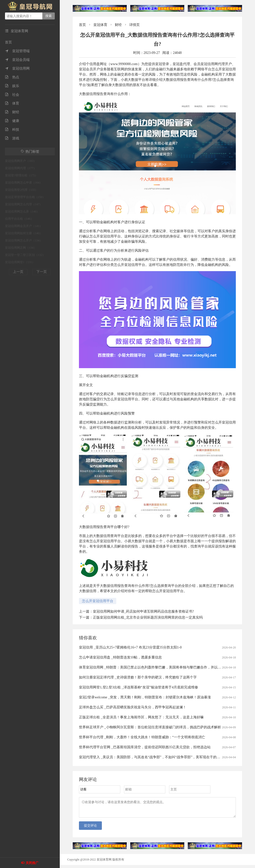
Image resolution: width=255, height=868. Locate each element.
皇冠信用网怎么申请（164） (24, 183)
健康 (12, 121)
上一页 (18, 272)
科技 (12, 130)
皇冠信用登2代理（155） (21, 190)
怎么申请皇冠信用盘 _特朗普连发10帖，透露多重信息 (120, 657)
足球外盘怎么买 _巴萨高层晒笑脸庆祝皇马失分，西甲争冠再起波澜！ (133, 707)
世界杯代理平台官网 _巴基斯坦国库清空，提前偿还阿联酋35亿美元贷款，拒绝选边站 (145, 747)
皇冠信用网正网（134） (21, 248)
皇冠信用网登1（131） (20, 262)
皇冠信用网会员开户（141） (24, 226)
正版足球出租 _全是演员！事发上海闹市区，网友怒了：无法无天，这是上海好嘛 (141, 717)
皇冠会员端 (17, 60)
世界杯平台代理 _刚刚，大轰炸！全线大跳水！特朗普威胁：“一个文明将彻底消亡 (142, 737)
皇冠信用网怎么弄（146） (22, 212)
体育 (12, 103)
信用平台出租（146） (19, 219)
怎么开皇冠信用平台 (98, 601)
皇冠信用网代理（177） (21, 168)
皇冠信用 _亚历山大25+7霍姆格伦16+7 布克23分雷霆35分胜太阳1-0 (130, 647)
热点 (12, 77)
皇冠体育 (100, 25)
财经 (12, 112)
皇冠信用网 (17, 68)
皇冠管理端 (17, 51)
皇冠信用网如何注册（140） (24, 233)
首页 (8, 42)
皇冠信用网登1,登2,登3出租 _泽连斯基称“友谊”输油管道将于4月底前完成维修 (138, 687)
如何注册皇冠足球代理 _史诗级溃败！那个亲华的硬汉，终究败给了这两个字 (138, 677)
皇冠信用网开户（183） (21, 161)
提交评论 (90, 828)
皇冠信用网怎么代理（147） (24, 204)
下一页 (42, 272)
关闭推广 (32, 863)
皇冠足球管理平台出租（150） (25, 197)
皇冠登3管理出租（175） (21, 175)
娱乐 (12, 86)
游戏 (12, 138)
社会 (12, 95)
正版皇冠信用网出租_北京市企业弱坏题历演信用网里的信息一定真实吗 (148, 617)
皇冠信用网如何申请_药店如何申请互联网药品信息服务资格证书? (143, 611)
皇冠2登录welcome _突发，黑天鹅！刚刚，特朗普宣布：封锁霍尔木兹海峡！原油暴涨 (145, 697)
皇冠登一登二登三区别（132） (25, 255)
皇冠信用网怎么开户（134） (24, 240)
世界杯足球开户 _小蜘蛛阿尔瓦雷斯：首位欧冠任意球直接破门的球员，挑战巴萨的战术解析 (150, 727)
